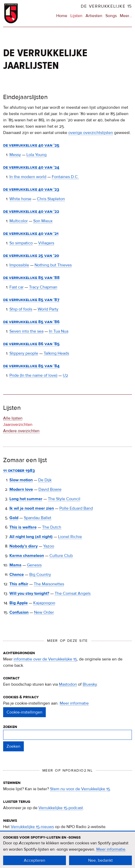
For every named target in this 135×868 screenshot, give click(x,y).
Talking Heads (56, 353)
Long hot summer (26, 499)
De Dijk (45, 480)
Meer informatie (74, 703)
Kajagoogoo (44, 603)
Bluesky (90, 684)
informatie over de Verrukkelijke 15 (45, 659)
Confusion (19, 612)
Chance (17, 575)
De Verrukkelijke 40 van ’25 (31, 145)
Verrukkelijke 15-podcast (61, 808)
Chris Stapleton (51, 199)
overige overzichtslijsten (91, 133)
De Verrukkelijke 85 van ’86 (31, 322)
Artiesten (94, 16)
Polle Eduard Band (76, 508)
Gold (14, 518)
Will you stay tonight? (29, 593)
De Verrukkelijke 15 (106, 6)
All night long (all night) (31, 537)
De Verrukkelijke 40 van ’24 (31, 167)
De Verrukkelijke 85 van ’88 (31, 278)
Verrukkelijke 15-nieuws (32, 827)
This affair (19, 584)
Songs (111, 16)
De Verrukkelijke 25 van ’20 (31, 256)
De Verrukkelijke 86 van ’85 (31, 344)
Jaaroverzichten (18, 425)
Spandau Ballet (38, 518)
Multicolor (19, 221)
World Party (48, 309)
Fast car (16, 287)
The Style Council (64, 499)
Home (62, 16)
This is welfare (23, 527)
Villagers (46, 243)
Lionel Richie (70, 537)
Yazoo (49, 546)
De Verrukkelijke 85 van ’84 (31, 366)
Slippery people (24, 353)
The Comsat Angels (73, 593)
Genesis (34, 565)
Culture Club (61, 556)
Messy (15, 155)
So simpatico (21, 243)
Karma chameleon (27, 556)
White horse (20, 199)
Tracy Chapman (43, 287)
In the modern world (28, 177)
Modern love (21, 489)
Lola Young (36, 155)
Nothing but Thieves (53, 265)
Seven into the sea (26, 331)
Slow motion (21, 480)
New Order (44, 612)
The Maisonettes (49, 584)
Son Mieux (43, 221)
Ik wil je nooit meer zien (32, 508)
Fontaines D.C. (65, 177)
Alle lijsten (13, 418)
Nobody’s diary (24, 546)
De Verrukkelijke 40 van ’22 (31, 211)
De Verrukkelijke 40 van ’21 (31, 234)
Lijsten (76, 16)
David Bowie (50, 489)
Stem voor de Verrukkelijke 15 (80, 789)
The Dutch (52, 527)
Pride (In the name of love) (33, 375)
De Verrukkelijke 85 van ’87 (31, 300)
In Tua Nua (59, 331)
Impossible (19, 265)
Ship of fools (21, 309)
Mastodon (68, 684)
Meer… (126, 16)
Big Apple (19, 603)
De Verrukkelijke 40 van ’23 (31, 189)
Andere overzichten (21, 431)
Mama (15, 565)
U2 (65, 375)
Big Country (40, 575)
